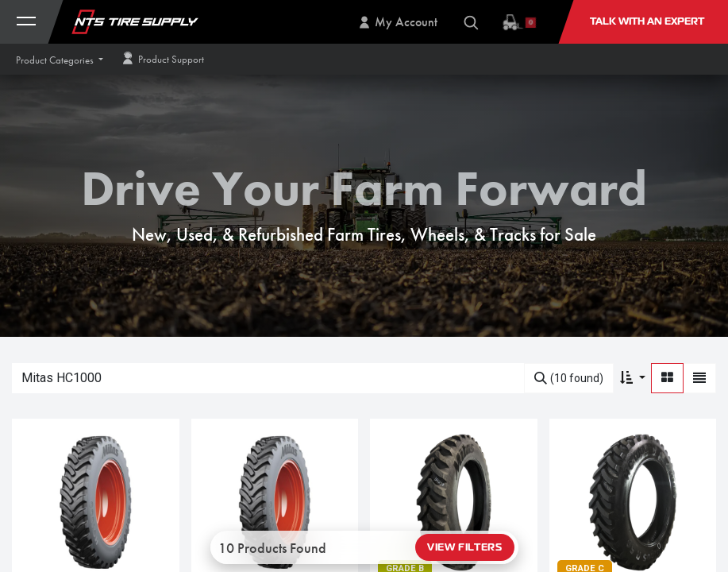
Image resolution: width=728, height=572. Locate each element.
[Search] (569, 378)
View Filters (464, 547)
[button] (60, 60)
